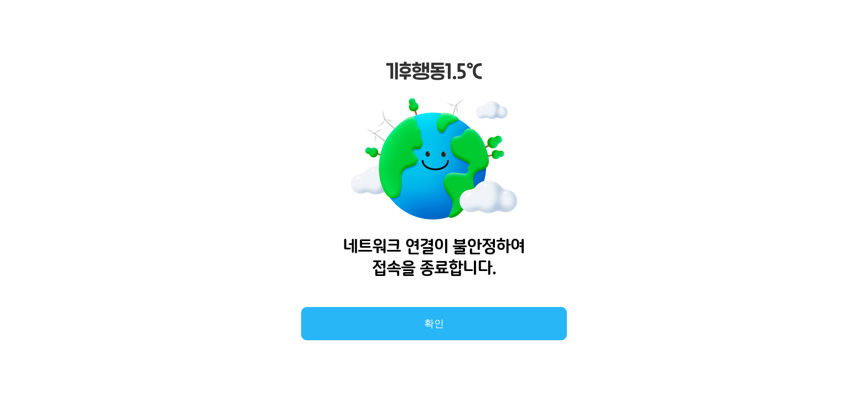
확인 (434, 324)
